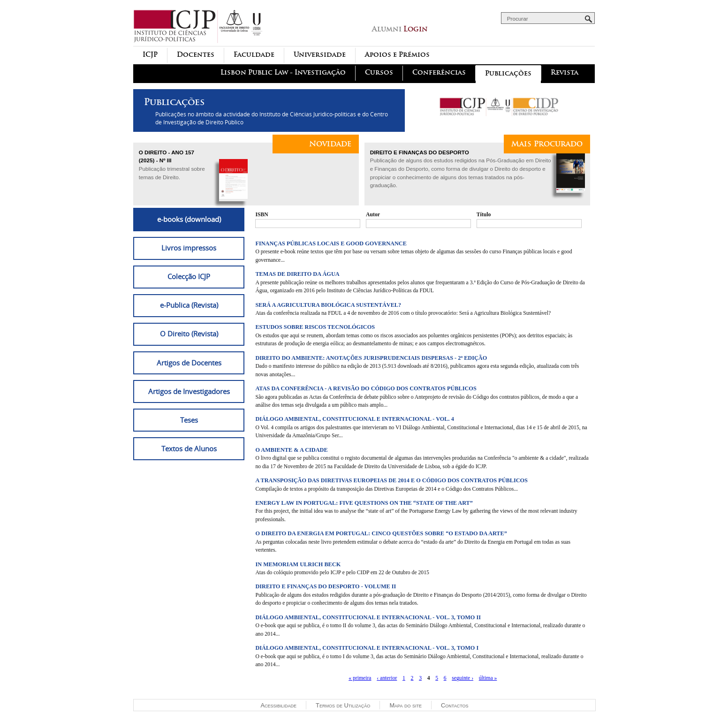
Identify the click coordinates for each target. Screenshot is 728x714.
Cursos (379, 72)
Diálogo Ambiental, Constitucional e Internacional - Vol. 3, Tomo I (367, 648)
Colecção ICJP (189, 276)
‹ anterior (387, 678)
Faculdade (254, 55)
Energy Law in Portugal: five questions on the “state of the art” (364, 503)
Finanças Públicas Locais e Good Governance (331, 243)
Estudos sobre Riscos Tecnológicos (315, 327)
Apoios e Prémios (397, 55)
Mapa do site (406, 705)
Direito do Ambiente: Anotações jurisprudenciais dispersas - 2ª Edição (371, 358)
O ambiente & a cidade (291, 450)
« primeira (360, 678)
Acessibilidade (278, 705)
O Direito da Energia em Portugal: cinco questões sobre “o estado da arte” (381, 533)
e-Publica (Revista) (189, 305)
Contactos (455, 705)
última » (488, 678)
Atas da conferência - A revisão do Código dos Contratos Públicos (366, 388)
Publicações (508, 73)
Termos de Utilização (343, 705)
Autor (373, 215)
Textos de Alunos (189, 448)
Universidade (320, 55)
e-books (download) (189, 219)
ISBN (262, 215)
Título (484, 215)
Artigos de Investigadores (189, 391)
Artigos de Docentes (189, 363)
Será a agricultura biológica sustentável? (328, 305)
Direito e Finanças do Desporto (420, 152)
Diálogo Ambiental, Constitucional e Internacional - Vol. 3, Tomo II (368, 617)
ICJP (150, 55)
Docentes (196, 55)
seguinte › (463, 678)
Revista (565, 72)
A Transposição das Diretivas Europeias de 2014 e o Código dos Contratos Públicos (391, 480)
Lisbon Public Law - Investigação (283, 72)
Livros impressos (189, 248)
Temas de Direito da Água (297, 274)
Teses (189, 420)
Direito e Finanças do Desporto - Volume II (326, 586)
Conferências (439, 72)
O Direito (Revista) (189, 334)
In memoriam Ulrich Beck (298, 564)
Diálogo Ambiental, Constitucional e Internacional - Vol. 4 (354, 419)
